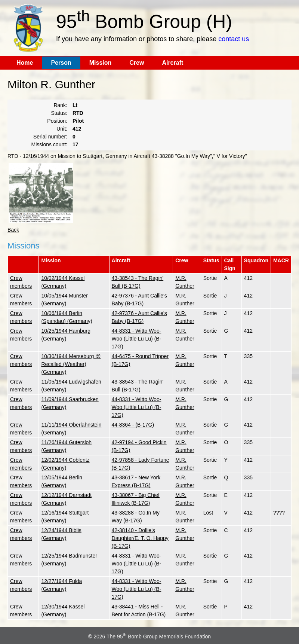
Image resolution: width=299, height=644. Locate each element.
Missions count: (49, 144)
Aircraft (172, 63)
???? (279, 513)
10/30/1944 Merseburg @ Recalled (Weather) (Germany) (71, 364)
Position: (57, 121)
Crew (137, 63)
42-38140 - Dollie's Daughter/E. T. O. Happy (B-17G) (140, 538)
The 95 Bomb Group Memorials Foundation (159, 637)
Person (61, 63)
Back (13, 230)
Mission (101, 63)
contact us (234, 39)
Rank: (60, 105)
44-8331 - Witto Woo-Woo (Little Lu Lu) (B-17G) (137, 339)
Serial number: (50, 137)
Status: (59, 113)
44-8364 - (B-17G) (133, 425)
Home (25, 63)
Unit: (62, 129)
